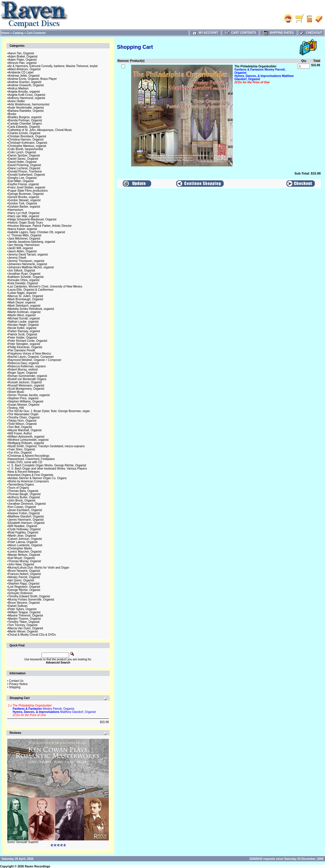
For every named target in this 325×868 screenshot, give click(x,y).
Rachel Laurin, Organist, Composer (31, 357)
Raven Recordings (37, 866)
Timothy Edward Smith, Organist (29, 596)
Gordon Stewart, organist (25, 200)
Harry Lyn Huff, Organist (24, 213)
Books (12, 114)
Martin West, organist (22, 315)
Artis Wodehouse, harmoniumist (29, 104)
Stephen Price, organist (24, 398)
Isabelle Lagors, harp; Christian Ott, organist (37, 232)
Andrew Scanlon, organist (25, 82)
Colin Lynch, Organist (22, 152)
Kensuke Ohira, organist (24, 280)
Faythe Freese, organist (24, 184)
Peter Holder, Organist (23, 338)
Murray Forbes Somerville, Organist (31, 600)
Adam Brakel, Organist (23, 56)
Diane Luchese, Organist (24, 168)
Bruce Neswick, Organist (24, 571)
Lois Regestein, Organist (24, 587)
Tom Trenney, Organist (23, 625)
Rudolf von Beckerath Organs (27, 379)
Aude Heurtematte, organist (26, 108)
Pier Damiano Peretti (22, 350)
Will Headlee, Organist (23, 526)
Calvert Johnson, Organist (25, 539)
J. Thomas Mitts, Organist (25, 235)
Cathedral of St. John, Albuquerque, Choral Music (40, 130)
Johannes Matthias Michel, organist (31, 267)
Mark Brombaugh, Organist (26, 299)
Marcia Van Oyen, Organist (26, 628)
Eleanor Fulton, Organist (24, 513)
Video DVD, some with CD (25, 462)
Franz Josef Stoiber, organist (27, 187)
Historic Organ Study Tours (26, 223)
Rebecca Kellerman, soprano (27, 366)
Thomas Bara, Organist (23, 491)
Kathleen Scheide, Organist (26, 277)
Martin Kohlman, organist (25, 312)
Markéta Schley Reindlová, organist (31, 309)
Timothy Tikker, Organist (24, 622)
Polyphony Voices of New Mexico (30, 354)
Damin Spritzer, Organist (24, 156)
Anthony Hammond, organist (27, 98)
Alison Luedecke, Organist (25, 545)
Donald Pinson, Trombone (25, 171)
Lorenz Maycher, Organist (25, 552)
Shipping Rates (278, 33)
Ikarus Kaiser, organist (23, 229)
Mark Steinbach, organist (25, 306)
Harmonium (16, 210)
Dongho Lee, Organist (23, 178)
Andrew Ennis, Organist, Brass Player (33, 79)
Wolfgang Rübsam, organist (26, 443)
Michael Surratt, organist (24, 318)
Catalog (18, 33)
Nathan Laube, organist (24, 322)
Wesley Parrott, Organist (24, 577)
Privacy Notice (18, 684)
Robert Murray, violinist (23, 370)
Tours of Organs (19, 488)
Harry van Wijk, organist (24, 216)
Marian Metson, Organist (24, 555)
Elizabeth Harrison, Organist (27, 523)
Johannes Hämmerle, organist (28, 264)
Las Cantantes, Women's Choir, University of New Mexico (45, 286)
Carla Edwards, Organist (24, 127)
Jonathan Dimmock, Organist (27, 504)
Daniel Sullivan (18, 606)
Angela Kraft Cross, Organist (27, 95)
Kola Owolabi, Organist (23, 283)
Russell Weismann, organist (26, 386)
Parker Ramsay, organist (24, 331)
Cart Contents (36, 33)
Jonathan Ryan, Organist (25, 274)
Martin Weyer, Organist (23, 631)
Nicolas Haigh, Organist (24, 325)
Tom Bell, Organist (20, 427)
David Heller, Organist (22, 162)
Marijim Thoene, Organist (25, 619)
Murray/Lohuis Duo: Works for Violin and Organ (39, 568)
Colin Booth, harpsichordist (26, 149)
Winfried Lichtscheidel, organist (28, 440)
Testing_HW (16, 408)
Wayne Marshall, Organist (25, 430)
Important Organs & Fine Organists (31, 475)
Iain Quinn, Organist (21, 580)
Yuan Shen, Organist (22, 449)
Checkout (311, 33)
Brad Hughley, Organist (23, 532)
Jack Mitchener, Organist (24, 239)
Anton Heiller (17, 101)
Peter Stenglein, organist (24, 344)
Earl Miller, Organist (21, 181)
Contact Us (16, 681)
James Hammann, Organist (26, 520)
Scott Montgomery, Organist (26, 389)
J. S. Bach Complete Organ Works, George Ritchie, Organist (47, 465)
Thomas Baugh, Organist (25, 494)
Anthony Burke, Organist (24, 497)
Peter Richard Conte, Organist (28, 341)
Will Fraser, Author (20, 433)
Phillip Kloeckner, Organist (25, 347)
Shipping (15, 687)
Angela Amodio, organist (24, 92)
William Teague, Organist (25, 612)
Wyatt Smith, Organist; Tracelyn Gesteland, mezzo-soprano (47, 446)
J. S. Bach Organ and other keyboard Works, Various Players (48, 469)
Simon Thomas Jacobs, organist (29, 395)
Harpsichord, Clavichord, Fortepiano (32, 459)
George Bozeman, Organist (26, 194)
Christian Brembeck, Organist (27, 136)
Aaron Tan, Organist (21, 53)
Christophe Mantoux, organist (27, 146)
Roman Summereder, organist (28, 376)
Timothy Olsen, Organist (24, 417)
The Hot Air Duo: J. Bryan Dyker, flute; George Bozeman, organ (49, 411)
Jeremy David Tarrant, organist (28, 255)
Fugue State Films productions (28, 191)
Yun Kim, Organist (20, 453)
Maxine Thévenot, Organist (26, 615)
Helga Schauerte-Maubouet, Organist (32, 219)
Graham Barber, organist (24, 207)
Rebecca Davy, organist (24, 363)
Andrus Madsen (19, 88)
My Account (205, 33)
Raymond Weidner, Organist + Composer (35, 360)
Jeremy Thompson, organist (26, 261)
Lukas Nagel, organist (22, 293)
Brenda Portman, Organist (25, 120)
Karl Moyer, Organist (22, 558)
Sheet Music (16, 392)
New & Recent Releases (24, 472)
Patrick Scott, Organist (23, 334)
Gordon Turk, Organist (23, 203)
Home (6, 33)
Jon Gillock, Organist (22, 271)
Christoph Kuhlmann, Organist (28, 143)
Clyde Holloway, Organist (25, 529)
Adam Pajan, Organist (23, 60)
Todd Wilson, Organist (23, 424)
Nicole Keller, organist (22, 328)
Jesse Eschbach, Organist (25, 510)
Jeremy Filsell (17, 258)
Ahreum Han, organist (22, 63)
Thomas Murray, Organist (25, 561)
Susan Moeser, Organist (24, 405)
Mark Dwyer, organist (22, 302)
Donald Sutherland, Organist (27, 175)
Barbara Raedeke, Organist (26, 111)
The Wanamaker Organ (24, 414)
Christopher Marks (20, 548)
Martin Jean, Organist (22, 536)
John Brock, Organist (22, 501)
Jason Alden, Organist (23, 251)
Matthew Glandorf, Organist (26, 516)
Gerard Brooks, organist (24, 197)
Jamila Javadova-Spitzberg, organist (32, 242)
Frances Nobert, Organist (25, 574)
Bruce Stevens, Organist (24, 603)
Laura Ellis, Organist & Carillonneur (31, 290)
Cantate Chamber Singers (25, 124)
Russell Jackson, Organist (25, 382)
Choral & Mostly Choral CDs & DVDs (32, 635)
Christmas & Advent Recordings (29, 456)
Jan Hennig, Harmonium (24, 245)
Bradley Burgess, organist (25, 117)
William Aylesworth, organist (26, 437)
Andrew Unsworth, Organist (26, 85)
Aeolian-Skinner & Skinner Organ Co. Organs (38, 478)
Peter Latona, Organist (23, 542)
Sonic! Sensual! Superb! (23, 842)
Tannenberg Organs (21, 485)
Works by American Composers (29, 481)
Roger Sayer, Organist (23, 373)
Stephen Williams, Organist (26, 401)
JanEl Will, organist (21, 248)
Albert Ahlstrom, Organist (25, 69)
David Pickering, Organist (25, 165)
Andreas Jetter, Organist (24, 76)
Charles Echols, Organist (25, 133)
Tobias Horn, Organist (22, 421)
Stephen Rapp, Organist (24, 584)
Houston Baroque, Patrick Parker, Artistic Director (40, 226)
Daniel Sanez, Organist (23, 159)
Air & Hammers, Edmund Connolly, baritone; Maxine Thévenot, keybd (53, 66)
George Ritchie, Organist (24, 590)
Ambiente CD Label (21, 72)
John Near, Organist (21, 564)
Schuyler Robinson (21, 593)
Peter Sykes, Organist (22, 609)
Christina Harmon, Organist (26, 140)
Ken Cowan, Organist (22, 507)
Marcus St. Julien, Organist (26, 296)
